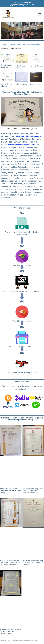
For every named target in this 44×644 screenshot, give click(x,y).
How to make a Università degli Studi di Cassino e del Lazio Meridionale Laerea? (10, 563)
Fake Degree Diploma (20, 67)
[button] (40, 14)
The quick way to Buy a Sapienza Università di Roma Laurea (11, 491)
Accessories (34, 84)
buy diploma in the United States (21, 145)
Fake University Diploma (7, 85)
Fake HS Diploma (36, 66)
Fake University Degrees (32, 45)
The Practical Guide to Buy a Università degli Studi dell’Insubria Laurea (10, 631)
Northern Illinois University (29, 136)
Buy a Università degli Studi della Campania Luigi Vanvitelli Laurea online (33, 491)
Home (6, 45)
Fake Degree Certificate (6, 66)
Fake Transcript (21, 84)
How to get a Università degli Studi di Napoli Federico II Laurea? (33, 563)
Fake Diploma (16, 45)
